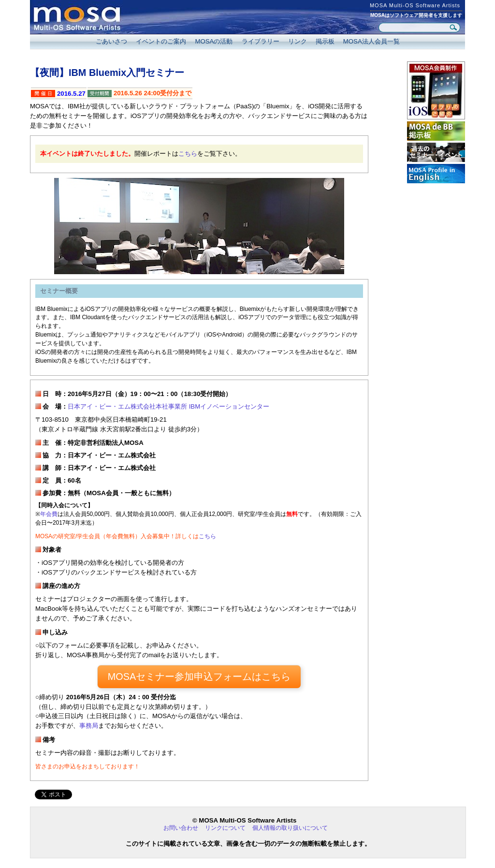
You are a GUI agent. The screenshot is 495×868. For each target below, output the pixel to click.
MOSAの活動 (214, 41)
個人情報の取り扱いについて (290, 828)
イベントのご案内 (161, 41)
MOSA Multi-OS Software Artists (415, 5)
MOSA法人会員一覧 (371, 41)
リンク (298, 41)
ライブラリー (261, 41)
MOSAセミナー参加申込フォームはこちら (199, 677)
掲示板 (325, 41)
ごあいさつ (111, 41)
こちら (188, 154)
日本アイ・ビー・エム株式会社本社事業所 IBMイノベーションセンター (168, 406)
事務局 (89, 726)
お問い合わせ (181, 828)
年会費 (49, 514)
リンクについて (225, 828)
